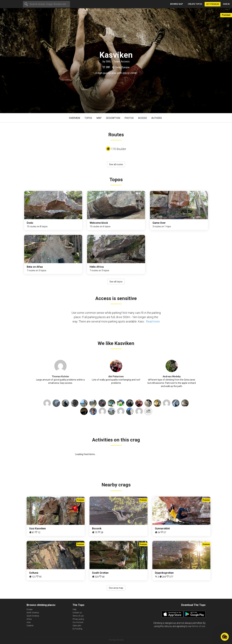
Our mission (78, 622)
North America (33, 613)
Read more (153, 321)
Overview (74, 118)
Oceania (30, 626)
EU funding (77, 629)
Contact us (77, 613)
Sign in (226, 4)
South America (33, 616)
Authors (157, 118)
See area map (116, 588)
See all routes (116, 164)
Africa (29, 619)
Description (113, 118)
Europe (30, 609)
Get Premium (213, 4)
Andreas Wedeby (172, 376)
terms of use (199, 626)
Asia (29, 622)
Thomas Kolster (60, 376)
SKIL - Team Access (118, 62)
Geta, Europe (122, 67)
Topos (88, 118)
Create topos (195, 4)
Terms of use (78, 616)
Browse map (177, 4)
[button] (225, 637)
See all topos (116, 282)
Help (74, 609)
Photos (129, 118)
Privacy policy (78, 619)
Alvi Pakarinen (116, 376)
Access (143, 118)
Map (99, 118)
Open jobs (77, 626)
